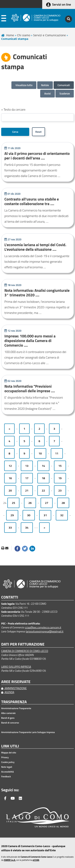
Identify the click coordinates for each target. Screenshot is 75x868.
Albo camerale (8, 713)
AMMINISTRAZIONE (14, 688)
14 (43, 466)
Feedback (6, 777)
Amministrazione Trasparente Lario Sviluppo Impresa (28, 732)
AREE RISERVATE (16, 682)
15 (60, 466)
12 (10, 466)
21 (27, 491)
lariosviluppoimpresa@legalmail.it (45, 631)
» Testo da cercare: (13, 109)
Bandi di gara (8, 718)
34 (27, 528)
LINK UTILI (10, 746)
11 (57, 453)
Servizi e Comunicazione (49, 35)
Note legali (7, 767)
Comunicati (64, 85)
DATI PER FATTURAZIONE (23, 644)
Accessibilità (7, 772)
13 (27, 466)
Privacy (5, 757)
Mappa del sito (9, 753)
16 (10, 478)
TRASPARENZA (14, 702)
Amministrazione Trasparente (16, 708)
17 (27, 478)
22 (43, 491)
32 (62, 515)
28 (63, 503)
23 (60, 491)
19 (60, 478)
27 (47, 503)
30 (29, 515)
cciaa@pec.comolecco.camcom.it (43, 627)
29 (12, 515)
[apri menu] (4, 19)
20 (10, 491)
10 (40, 453)
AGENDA (8, 692)
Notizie (45, 85)
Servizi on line (62, 4)
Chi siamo (24, 35)
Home (10, 35)
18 (43, 478)
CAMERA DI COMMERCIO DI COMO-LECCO (25, 651)
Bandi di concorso (10, 723)
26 (30, 503)
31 (45, 515)
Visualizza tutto (24, 85)
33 (10, 528)
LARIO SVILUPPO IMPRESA (16, 667)
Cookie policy (8, 762)
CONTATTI (10, 597)
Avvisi (47, 93)
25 (13, 503)
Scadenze (65, 93)
